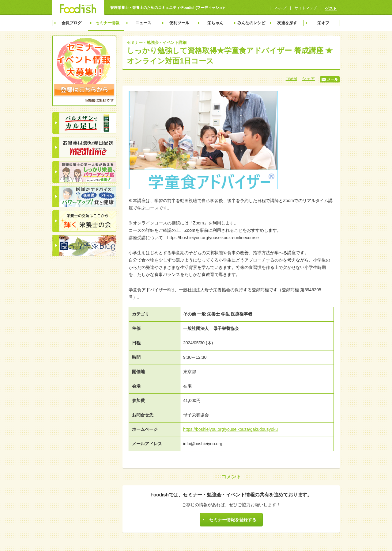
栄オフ (323, 23)
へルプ (280, 8)
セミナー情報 (107, 23)
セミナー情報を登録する (233, 520)
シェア (308, 78)
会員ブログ (72, 23)
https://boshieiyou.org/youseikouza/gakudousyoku (230, 429)
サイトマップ (306, 8)
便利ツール (179, 23)
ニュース (143, 23)
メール (330, 79)
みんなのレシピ (251, 23)
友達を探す (287, 23)
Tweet (291, 78)
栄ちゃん (215, 23)
